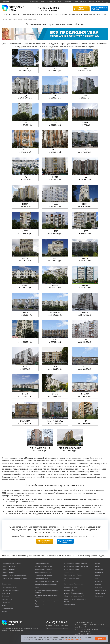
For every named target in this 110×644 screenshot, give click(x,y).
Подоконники (6, 602)
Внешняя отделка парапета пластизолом (76, 567)
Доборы (4, 611)
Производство (99, 596)
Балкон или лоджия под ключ (43, 576)
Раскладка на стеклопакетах (10, 590)
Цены (65, 14)
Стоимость (98, 567)
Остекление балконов (31, 14)
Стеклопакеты (6, 596)
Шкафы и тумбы (69, 590)
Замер (42, 1)
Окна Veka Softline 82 (8, 573)
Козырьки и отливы (8, 608)
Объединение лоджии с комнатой (74, 596)
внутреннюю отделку (96, 556)
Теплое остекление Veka (42, 564)
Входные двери (7, 584)
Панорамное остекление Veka (44, 567)
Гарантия (83, 1)
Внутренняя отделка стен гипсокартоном (47, 601)
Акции (98, 1)
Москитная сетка (7, 599)
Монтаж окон (51, 1)
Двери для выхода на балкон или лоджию (14, 576)
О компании (34, 1)
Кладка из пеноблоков (41, 579)
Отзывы (91, 1)
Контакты (102, 14)
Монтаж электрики (70, 605)
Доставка (68, 1)
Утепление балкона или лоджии (74, 593)
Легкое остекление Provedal (43, 573)
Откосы (4, 605)
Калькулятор (75, 14)
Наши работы (90, 14)
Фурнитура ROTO (7, 593)
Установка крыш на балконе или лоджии (47, 582)
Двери (15, 14)
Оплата (60, 1)
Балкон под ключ (52, 14)
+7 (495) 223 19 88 (91, 536)
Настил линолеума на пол (72, 578)
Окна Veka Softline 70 (8, 570)
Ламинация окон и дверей (10, 587)
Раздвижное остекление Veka (44, 570)
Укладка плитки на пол (71, 587)
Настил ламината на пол (71, 581)
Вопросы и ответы (101, 590)
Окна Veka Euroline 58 (9, 567)
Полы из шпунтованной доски (73, 575)
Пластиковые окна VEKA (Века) (11, 564)
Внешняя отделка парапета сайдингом (76, 564)
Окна (7, 14)
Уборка (76, 1)
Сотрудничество (100, 593)
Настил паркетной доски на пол (73, 584)
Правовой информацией (72, 640)
